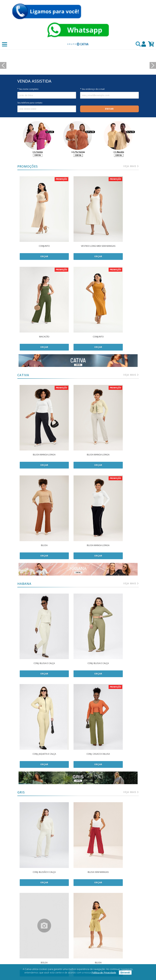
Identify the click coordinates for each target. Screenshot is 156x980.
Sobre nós (78, 931)
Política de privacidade (36, 931)
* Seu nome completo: (28, 116)
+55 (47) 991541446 (120, 947)
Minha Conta (120, 931)
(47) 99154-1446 (120, 952)
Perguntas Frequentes (120, 942)
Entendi (125, 973)
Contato (78, 936)
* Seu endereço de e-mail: (93, 116)
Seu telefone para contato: (30, 130)
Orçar (38, 267)
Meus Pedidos (120, 936)
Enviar (109, 136)
